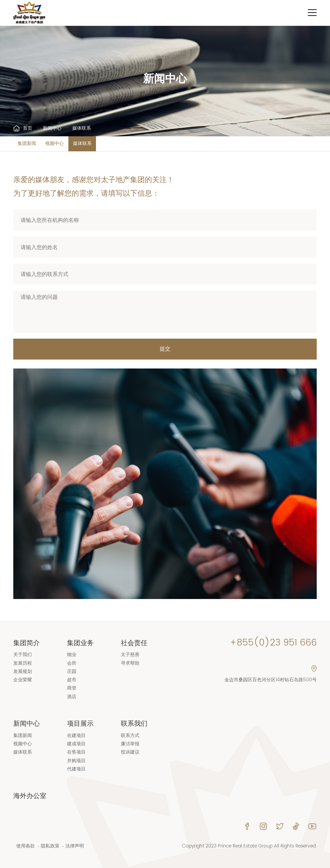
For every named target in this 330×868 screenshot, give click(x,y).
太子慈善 (130, 655)
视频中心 (54, 144)
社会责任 (134, 643)
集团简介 (27, 643)
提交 (165, 349)
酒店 (72, 697)
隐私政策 (50, 846)
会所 (72, 663)
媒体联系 (82, 144)
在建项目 (76, 736)
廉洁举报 (130, 744)
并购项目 (76, 761)
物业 (72, 655)
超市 (72, 680)
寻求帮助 (130, 663)
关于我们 (23, 655)
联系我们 (134, 724)
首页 (28, 129)
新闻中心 (52, 129)
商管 (72, 688)
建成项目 (76, 744)
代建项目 (76, 769)
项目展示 (80, 724)
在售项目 (76, 752)
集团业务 (80, 643)
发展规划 (23, 672)
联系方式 (130, 736)
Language (270, 13)
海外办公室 (30, 796)
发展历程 (23, 663)
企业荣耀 (23, 680)
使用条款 (26, 846)
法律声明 (75, 846)
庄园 (72, 672)
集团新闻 (27, 144)
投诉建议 (130, 752)
